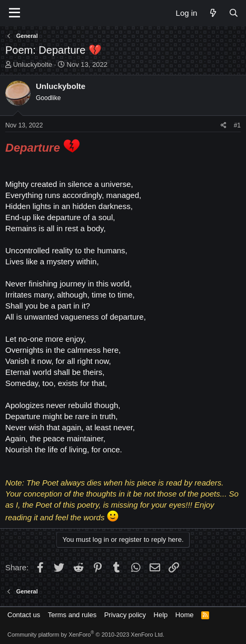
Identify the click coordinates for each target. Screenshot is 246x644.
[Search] (234, 13)
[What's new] (213, 13)
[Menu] (14, 13)
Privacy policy (125, 615)
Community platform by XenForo (86, 635)
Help (161, 615)
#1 (237, 125)
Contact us (24, 615)
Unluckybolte (33, 65)
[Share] (224, 126)
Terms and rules (72, 615)
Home (185, 615)
